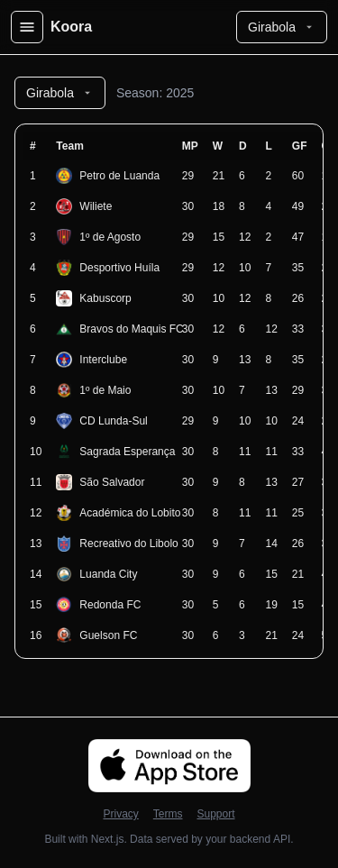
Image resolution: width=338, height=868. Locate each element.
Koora (71, 27)
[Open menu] (27, 27)
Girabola (282, 27)
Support (215, 814)
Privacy (120, 814)
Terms (168, 814)
